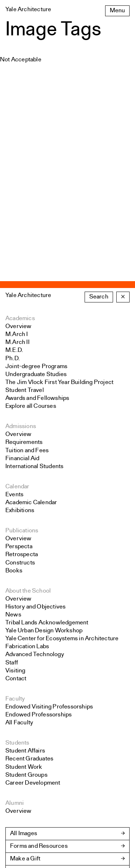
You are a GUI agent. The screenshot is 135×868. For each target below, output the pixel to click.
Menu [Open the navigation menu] (117, 11)
